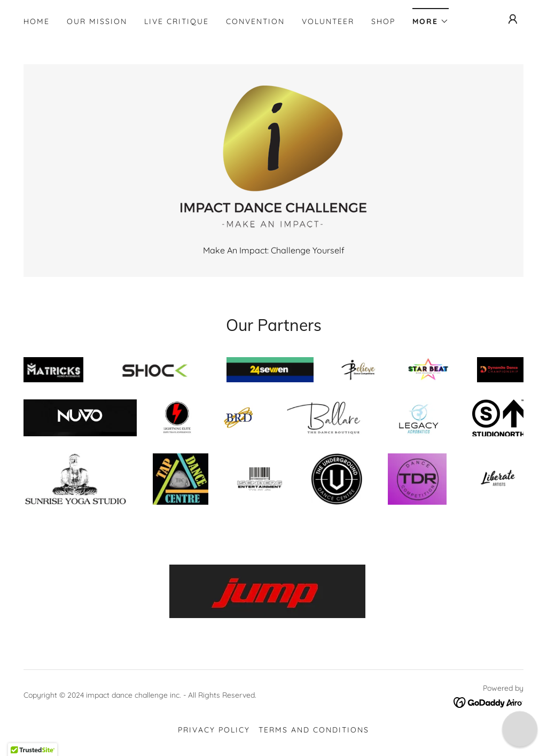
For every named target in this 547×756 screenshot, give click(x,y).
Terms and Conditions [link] (314, 730)
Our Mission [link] (97, 21)
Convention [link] (255, 21)
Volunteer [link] (328, 21)
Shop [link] (383, 21)
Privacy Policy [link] (214, 730)
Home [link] (37, 21)
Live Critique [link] (177, 21)
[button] (431, 18)
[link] (273, 160)
